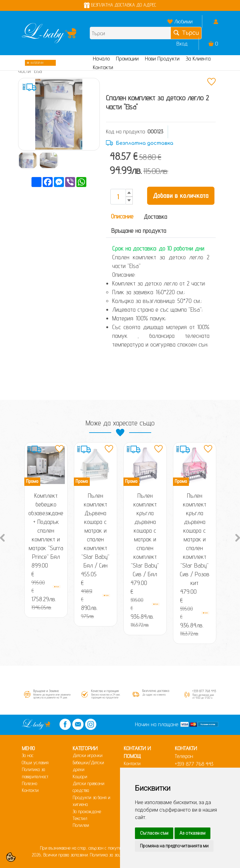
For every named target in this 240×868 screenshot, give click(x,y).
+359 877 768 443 (194, 764)
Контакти (103, 67)
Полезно (29, 783)
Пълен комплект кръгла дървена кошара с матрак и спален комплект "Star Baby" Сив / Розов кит (195, 539)
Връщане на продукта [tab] (139, 231)
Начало (101, 58)
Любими (183, 21)
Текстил (80, 818)
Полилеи (81, 825)
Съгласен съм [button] (154, 833)
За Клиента (198, 58)
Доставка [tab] (155, 217)
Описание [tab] (122, 216)
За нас (28, 755)
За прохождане (87, 811)
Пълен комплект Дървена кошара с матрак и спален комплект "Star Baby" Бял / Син (95, 530)
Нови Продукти (162, 58)
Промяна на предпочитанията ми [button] (174, 846)
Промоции (127, 58)
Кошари (80, 777)
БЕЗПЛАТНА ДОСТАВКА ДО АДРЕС (120, 5)
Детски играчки (88, 755)
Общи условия (35, 762)
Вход (182, 43)
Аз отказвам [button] (192, 833)
